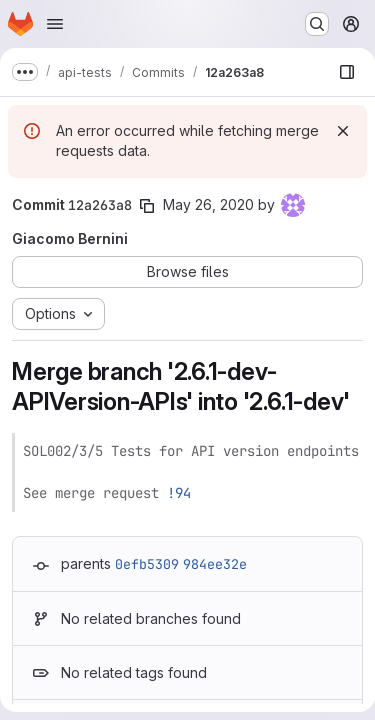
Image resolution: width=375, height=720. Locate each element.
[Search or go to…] (317, 24)
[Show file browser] (347, 72)
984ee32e (215, 564)
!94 (179, 493)
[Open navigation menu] (55, 24)
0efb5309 (147, 564)
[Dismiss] (343, 131)
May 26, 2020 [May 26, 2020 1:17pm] (208, 204)
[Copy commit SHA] (147, 206)
